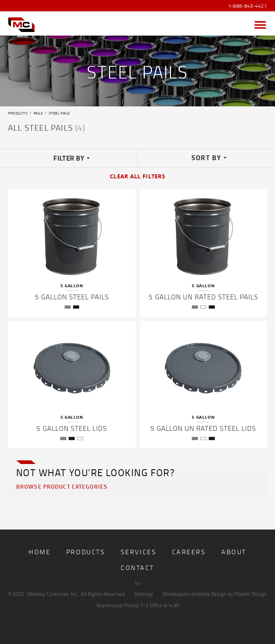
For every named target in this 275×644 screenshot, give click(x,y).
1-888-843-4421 (248, 6)
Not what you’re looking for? (96, 472)
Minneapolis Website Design (194, 594)
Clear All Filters (137, 176)
